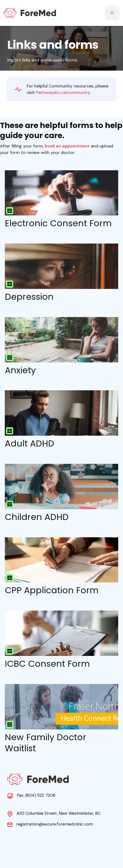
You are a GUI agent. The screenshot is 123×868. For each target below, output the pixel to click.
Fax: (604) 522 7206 (36, 795)
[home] (30, 13)
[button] (112, 13)
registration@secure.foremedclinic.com (55, 824)
